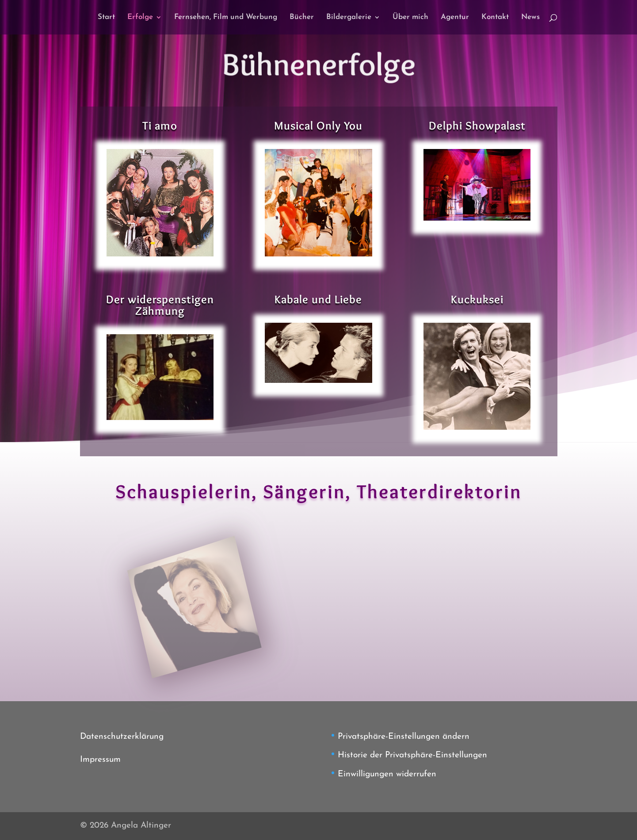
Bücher (302, 17)
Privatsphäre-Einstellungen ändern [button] (404, 737)
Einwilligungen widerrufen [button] (387, 774)
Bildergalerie (349, 17)
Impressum (100, 760)
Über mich (410, 17)
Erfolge (140, 17)
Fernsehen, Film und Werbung (226, 17)
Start (106, 17)
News (530, 17)
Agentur (455, 17)
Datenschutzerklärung (122, 737)
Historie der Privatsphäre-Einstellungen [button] (412, 755)
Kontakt (495, 17)
